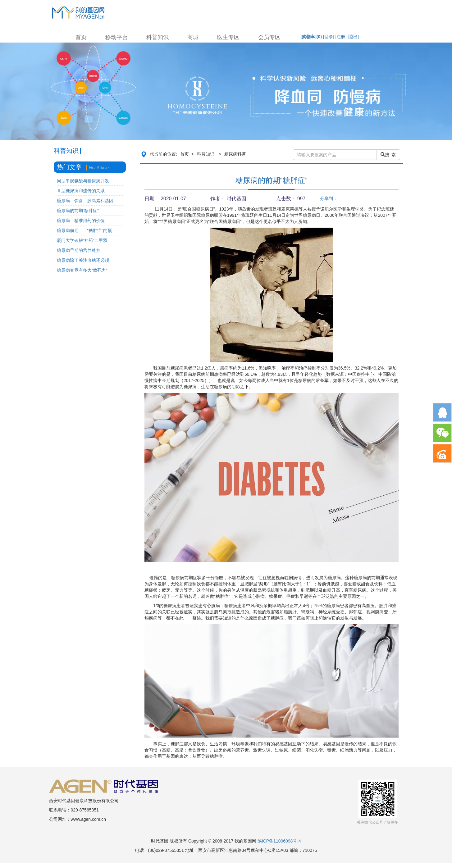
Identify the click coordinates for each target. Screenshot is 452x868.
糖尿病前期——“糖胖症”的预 (84, 230)
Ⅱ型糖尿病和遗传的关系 (81, 191)
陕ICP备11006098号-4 (279, 841)
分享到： (329, 198)
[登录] (329, 37)
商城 (193, 37)
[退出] (353, 37)
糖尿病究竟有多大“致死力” (82, 270)
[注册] (341, 37)
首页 (81, 37)
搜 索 (388, 155)
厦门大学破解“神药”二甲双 (82, 240)
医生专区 (228, 37)
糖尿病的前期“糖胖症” (78, 211)
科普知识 (158, 37)
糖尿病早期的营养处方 (79, 250)
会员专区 (269, 37)
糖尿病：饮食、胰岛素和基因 (85, 201)
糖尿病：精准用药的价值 (81, 220)
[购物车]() (311, 37)
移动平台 (116, 37)
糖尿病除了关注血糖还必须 (83, 260)
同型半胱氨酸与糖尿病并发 (83, 181)
